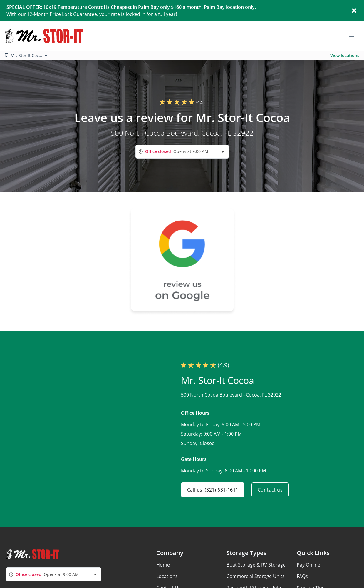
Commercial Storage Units (256, 576)
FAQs (302, 576)
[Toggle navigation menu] (354, 36)
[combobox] (182, 152)
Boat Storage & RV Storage (256, 565)
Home (163, 565)
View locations (345, 55)
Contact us (270, 490)
